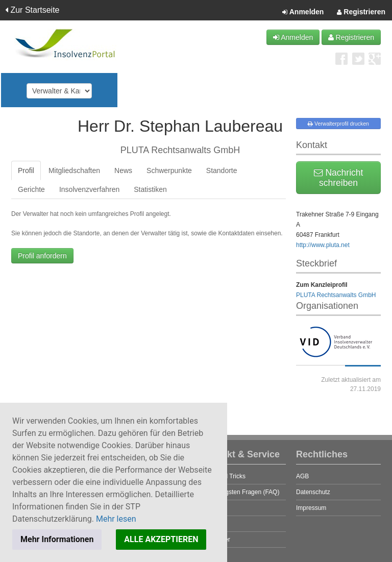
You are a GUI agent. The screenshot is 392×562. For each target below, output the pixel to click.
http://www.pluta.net (323, 245)
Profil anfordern (42, 256)
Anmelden (303, 12)
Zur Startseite (32, 10)
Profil (26, 170)
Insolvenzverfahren (89, 189)
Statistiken (150, 189)
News (123, 170)
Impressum (311, 508)
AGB (302, 476)
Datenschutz (313, 492)
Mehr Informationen (57, 539)
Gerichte (31, 189)
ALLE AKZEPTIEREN (161, 539)
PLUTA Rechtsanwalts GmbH (336, 295)
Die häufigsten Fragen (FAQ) (240, 492)
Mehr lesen (116, 519)
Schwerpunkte (169, 170)
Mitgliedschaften (74, 170)
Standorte (222, 170)
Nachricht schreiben (339, 178)
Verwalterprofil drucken (338, 124)
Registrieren (361, 12)
